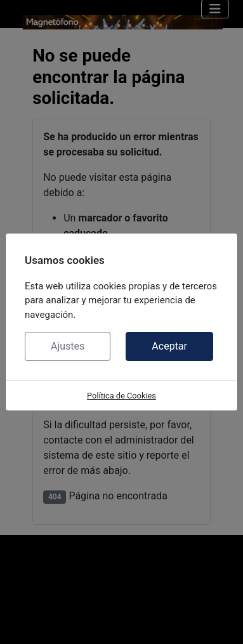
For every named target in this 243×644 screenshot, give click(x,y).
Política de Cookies (121, 396)
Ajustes (68, 346)
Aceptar (169, 346)
